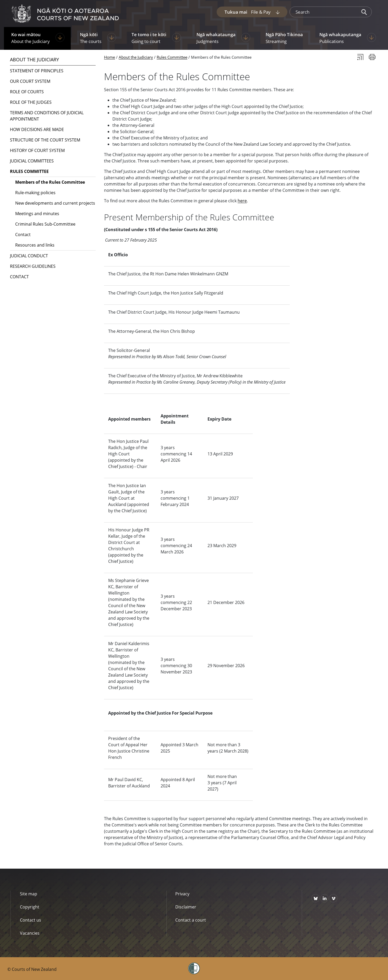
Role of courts (27, 92)
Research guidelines (33, 266)
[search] (323, 12)
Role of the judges (31, 102)
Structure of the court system (45, 140)
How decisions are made (37, 129)
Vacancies (30, 933)
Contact (23, 235)
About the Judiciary (136, 57)
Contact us (31, 920)
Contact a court (191, 920)
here (242, 201)
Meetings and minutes (37, 214)
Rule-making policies (35, 193)
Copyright (30, 907)
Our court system (30, 81)
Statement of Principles (37, 71)
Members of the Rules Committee (50, 182)
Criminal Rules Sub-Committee (45, 224)
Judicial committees (32, 161)
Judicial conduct (29, 256)
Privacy (182, 894)
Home (110, 57)
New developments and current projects (55, 203)
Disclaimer (186, 907)
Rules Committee (172, 57)
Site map (29, 894)
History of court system (37, 150)
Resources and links (35, 245)
